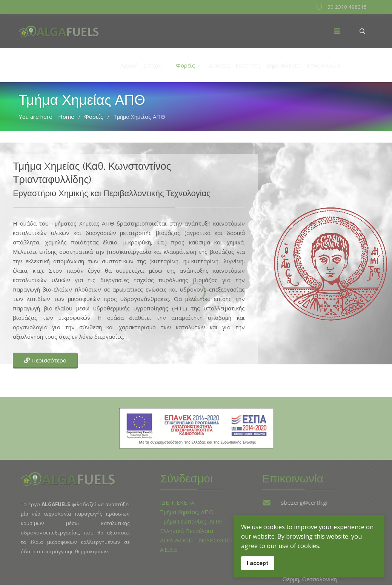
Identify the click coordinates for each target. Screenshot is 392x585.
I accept (258, 563)
